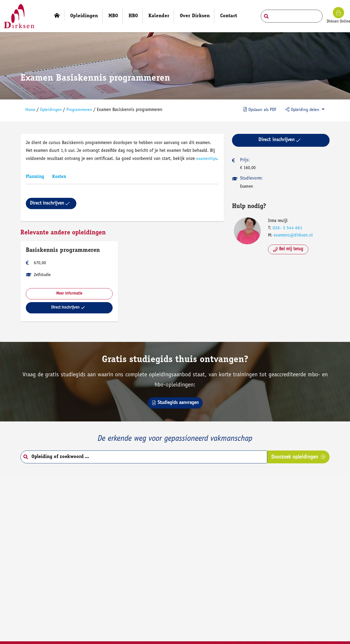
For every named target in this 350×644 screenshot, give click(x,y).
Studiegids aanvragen (175, 411)
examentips (38, 165)
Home (32, 109)
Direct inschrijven (51, 210)
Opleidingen (53, 109)
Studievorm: (251, 177)
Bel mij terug (287, 247)
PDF (257, 108)
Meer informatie (70, 300)
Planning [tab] (36, 183)
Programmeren (82, 109)
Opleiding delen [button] (301, 108)
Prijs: (244, 158)
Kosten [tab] (60, 183)
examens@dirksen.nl (292, 234)
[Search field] (292, 16)
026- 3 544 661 (287, 226)
